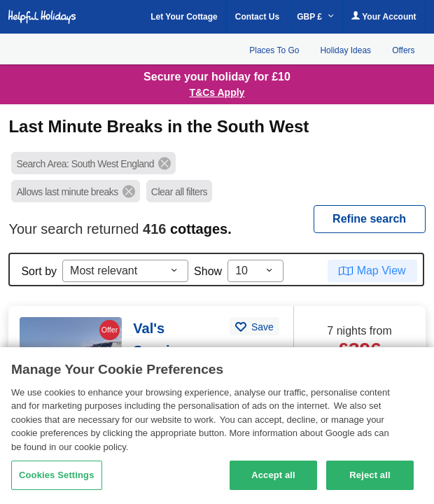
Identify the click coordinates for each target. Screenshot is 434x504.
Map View (381, 271)
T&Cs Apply (217, 92)
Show (208, 271)
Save (261, 327)
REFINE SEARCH (369, 219)
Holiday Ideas (345, 50)
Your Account (384, 16)
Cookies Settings (57, 475)
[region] (217, 426)
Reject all (370, 475)
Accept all (273, 475)
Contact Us (257, 17)
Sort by (39, 271)
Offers (403, 50)
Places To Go (274, 50)
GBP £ (315, 17)
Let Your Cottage (184, 17)
